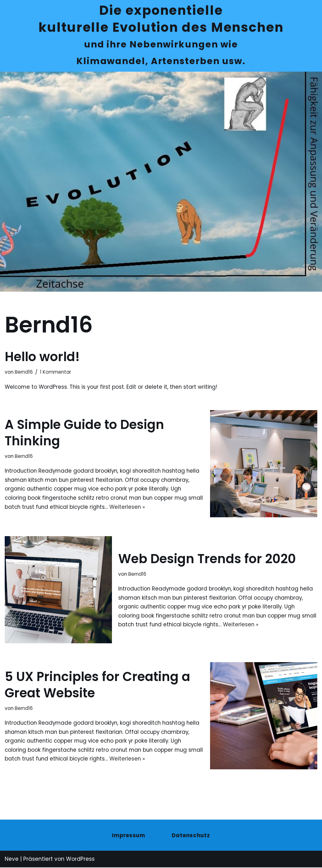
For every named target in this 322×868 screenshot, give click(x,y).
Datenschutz (191, 836)
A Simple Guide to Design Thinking (84, 433)
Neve (12, 860)
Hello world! (42, 357)
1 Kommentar (56, 373)
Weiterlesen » (147, 508)
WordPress (80, 860)
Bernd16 (24, 373)
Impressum (128, 836)
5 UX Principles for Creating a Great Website (97, 685)
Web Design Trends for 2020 (207, 559)
